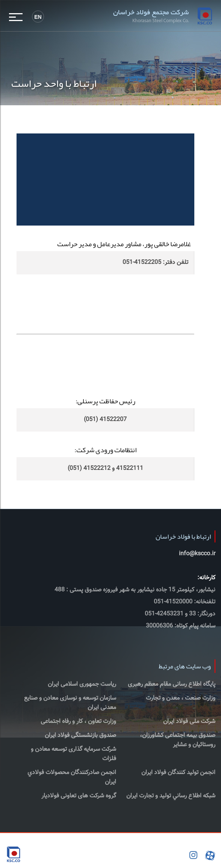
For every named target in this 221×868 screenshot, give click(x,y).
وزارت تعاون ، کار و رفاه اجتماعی (78, 722)
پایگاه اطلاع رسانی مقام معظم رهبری (172, 684)
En (38, 17)
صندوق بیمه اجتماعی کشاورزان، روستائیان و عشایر (178, 740)
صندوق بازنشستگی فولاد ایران (80, 735)
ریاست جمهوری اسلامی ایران (82, 684)
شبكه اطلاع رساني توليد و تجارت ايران (171, 796)
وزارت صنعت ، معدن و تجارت (181, 698)
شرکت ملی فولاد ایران (189, 722)
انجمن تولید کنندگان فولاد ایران (178, 773)
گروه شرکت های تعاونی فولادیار (79, 796)
